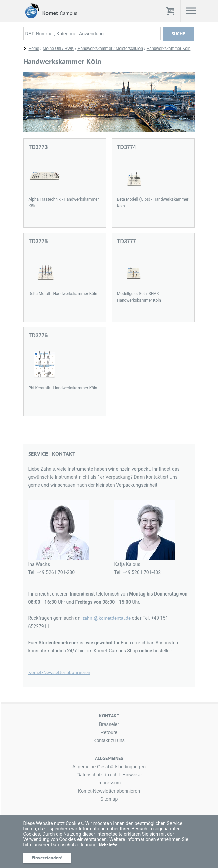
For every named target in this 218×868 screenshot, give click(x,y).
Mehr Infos (108, 845)
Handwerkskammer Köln (169, 49)
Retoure (109, 732)
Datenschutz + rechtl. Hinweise (109, 775)
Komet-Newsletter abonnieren (59, 672)
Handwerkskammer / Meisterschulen (110, 49)
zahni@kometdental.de (107, 618)
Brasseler (109, 724)
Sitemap (109, 799)
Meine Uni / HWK (58, 49)
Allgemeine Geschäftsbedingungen (109, 767)
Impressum (109, 783)
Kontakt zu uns (109, 740)
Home (34, 49)
